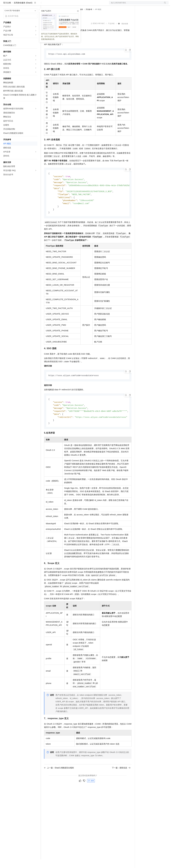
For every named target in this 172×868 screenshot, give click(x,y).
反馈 (91, 793)
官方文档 (7, 11)
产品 (35, 4)
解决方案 (44, 4)
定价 (59, 4)
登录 (164, 4)
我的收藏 (125, 32)
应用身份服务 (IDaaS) (23, 11)
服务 (80, 4)
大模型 (28, 4)
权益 (52, 4)
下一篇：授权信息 (121, 780)
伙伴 (74, 4)
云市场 (66, 4)
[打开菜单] (4, 4)
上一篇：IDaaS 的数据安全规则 (59, 780)
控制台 (148, 4)
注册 (154, 4)
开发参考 (89, 18)
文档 (135, 4)
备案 (141, 4)
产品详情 (111, 32)
